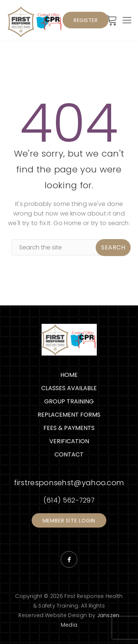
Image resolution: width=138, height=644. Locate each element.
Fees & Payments (69, 428)
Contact (69, 454)
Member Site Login (69, 521)
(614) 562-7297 (69, 500)
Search (113, 247)
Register (86, 20)
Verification (69, 441)
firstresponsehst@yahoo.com (69, 483)
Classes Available (69, 388)
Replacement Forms (69, 415)
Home (69, 375)
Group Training (69, 401)
